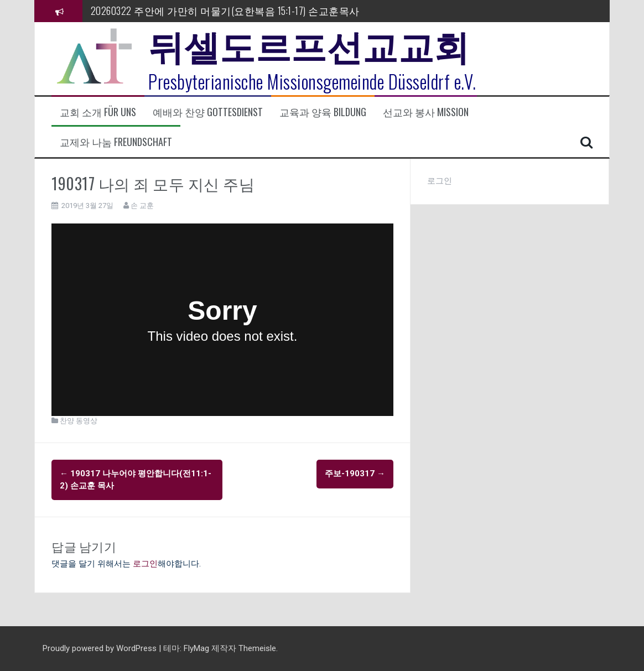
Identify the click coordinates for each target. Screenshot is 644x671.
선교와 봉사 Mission (426, 112)
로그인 (145, 564)
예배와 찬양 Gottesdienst (208, 112)
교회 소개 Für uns (98, 112)
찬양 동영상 (79, 421)
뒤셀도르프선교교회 (309, 44)
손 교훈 (142, 206)
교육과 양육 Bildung (323, 112)
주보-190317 (355, 474)
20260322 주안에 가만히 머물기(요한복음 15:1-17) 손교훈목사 (225, 11)
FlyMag (196, 648)
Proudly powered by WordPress (101, 648)
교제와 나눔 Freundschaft (116, 142)
